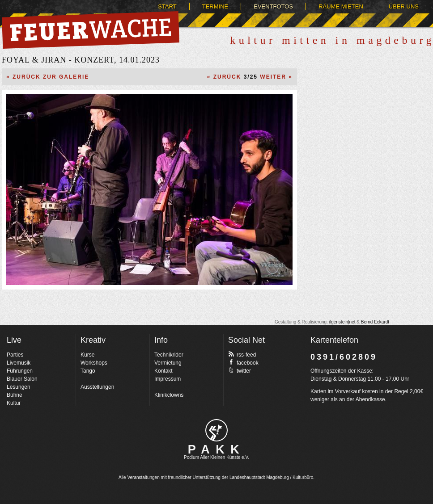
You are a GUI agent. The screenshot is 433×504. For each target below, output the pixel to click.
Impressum (168, 379)
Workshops (94, 363)
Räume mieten (341, 6)
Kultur (14, 403)
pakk (216, 430)
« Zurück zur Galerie (48, 77)
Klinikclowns (169, 395)
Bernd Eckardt (375, 322)
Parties (15, 355)
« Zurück (224, 77)
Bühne (15, 395)
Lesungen (19, 387)
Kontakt (163, 371)
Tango (88, 371)
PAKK (217, 449)
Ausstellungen (97, 387)
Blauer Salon (22, 379)
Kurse (87, 355)
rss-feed (242, 354)
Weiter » (276, 77)
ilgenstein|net (342, 322)
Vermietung (168, 363)
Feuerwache (91, 30)
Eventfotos (273, 6)
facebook (243, 362)
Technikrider (169, 355)
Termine (215, 6)
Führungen (20, 371)
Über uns (404, 6)
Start (167, 6)
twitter (240, 370)
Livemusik (19, 363)
